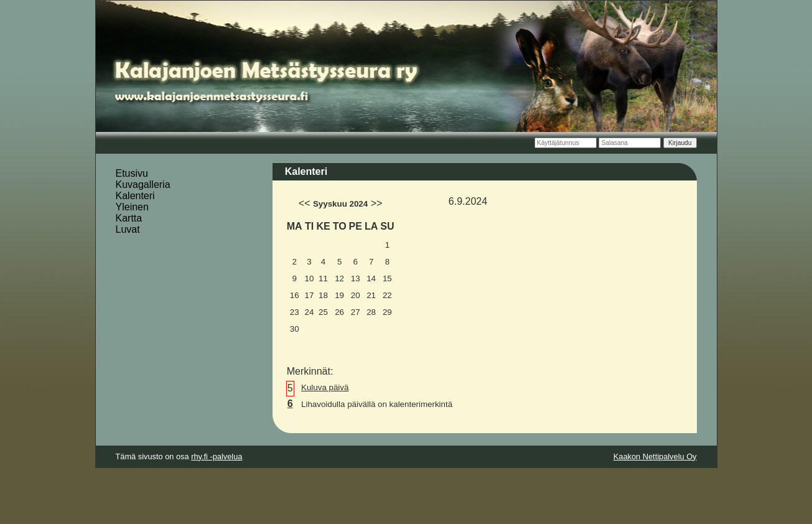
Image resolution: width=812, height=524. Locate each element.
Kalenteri (135, 196)
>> (377, 203)
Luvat (128, 229)
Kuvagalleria (143, 185)
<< (305, 203)
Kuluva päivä (325, 387)
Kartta (129, 218)
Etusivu (132, 173)
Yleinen (132, 207)
